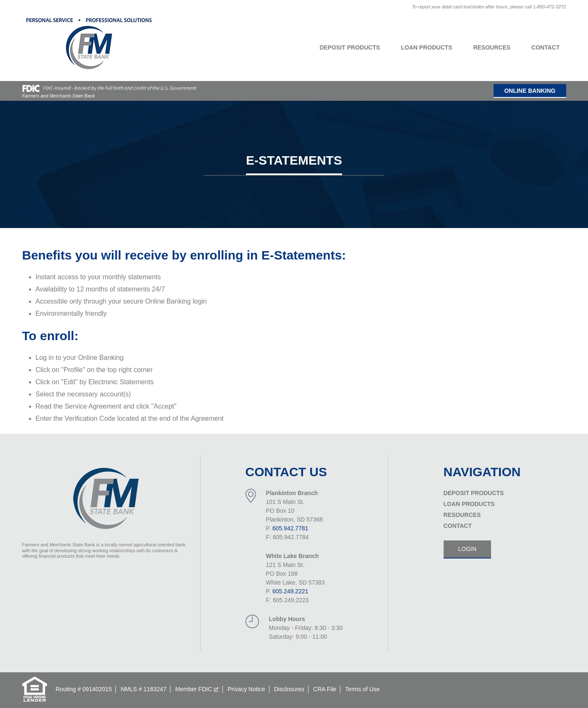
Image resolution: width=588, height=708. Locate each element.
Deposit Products (350, 47)
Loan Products (426, 47)
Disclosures (289, 689)
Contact (545, 47)
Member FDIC (193, 689)
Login (468, 549)
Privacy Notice (246, 689)
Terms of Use (362, 689)
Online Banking (530, 91)
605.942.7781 (290, 528)
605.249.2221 (290, 591)
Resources (492, 47)
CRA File (325, 689)
